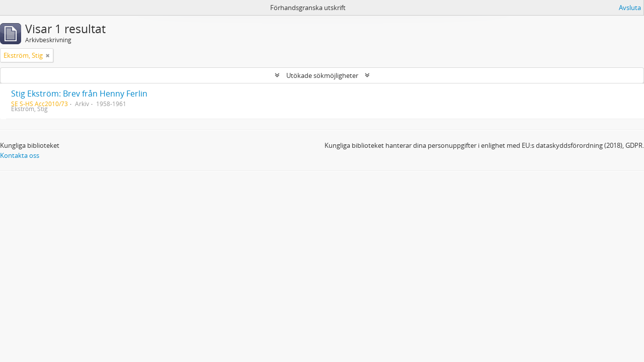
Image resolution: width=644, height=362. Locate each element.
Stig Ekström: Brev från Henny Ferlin (79, 94)
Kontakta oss (20, 155)
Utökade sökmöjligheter (322, 75)
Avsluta (630, 8)
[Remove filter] (48, 55)
